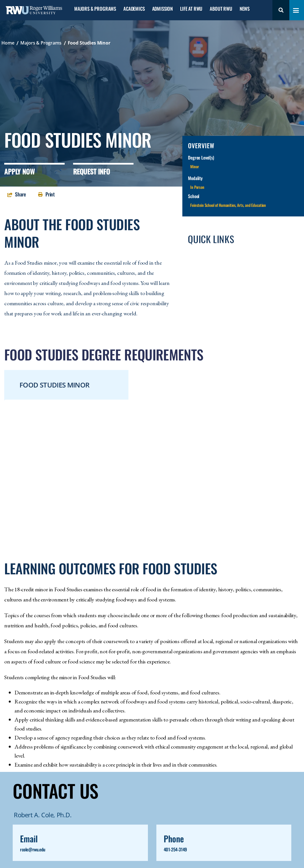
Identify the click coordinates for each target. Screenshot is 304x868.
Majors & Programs (95, 9)
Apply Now (19, 171)
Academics (134, 9)
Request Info (92, 171)
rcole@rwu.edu (33, 849)
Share (20, 194)
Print (50, 194)
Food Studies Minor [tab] (54, 385)
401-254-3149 (175, 849)
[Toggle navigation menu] (296, 10)
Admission (162, 9)
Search (281, 10)
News (245, 9)
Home (8, 43)
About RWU (221, 9)
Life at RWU (191, 9)
